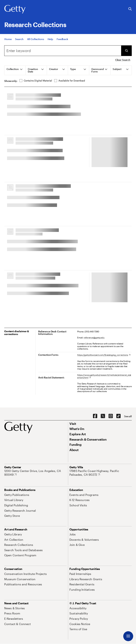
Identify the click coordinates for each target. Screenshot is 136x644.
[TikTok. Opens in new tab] (118, 416)
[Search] (19, 39)
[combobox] (63, 51)
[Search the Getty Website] (130, 9)
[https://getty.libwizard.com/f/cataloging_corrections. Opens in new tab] (104, 355)
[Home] (8, 39)
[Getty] (15, 9)
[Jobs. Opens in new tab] (73, 534)
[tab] (15, 70)
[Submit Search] (126, 51)
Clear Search (123, 60)
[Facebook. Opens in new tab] (95, 416)
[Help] (50, 39)
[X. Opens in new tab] (103, 416)
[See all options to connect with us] (128, 416)
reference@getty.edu (94, 338)
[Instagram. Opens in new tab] (111, 416)
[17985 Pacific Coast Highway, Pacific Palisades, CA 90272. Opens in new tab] (101, 473)
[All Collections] (36, 39)
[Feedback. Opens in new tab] (62, 39)
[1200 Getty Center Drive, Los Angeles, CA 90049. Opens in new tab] (35, 473)
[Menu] (128, 636)
